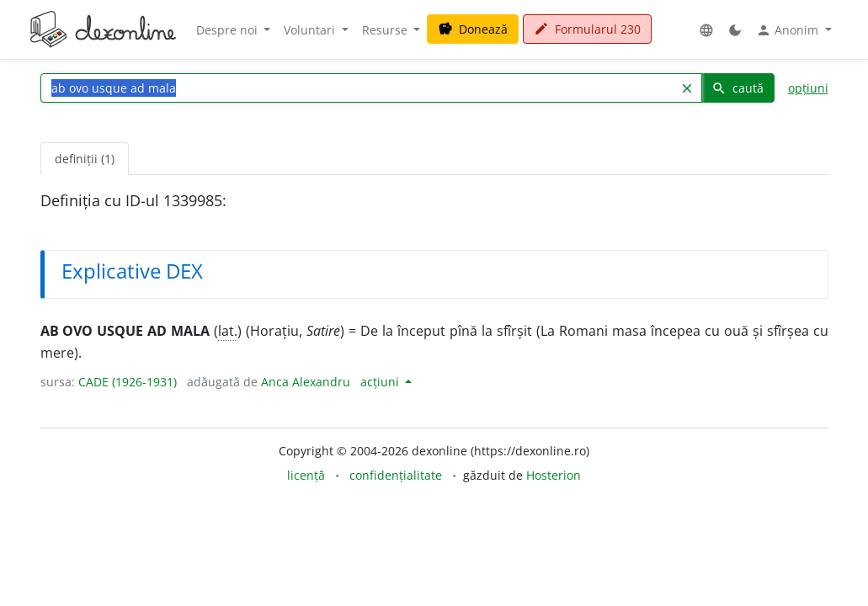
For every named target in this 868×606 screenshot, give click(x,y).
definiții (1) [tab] (85, 159)
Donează (473, 29)
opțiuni (808, 88)
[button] (706, 30)
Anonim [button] (789, 30)
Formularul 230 (587, 29)
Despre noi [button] (229, 30)
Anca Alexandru (306, 382)
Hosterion (554, 475)
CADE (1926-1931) (128, 382)
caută (738, 88)
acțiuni (381, 382)
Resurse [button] (386, 30)
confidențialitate (396, 475)
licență (306, 475)
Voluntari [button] (311, 30)
